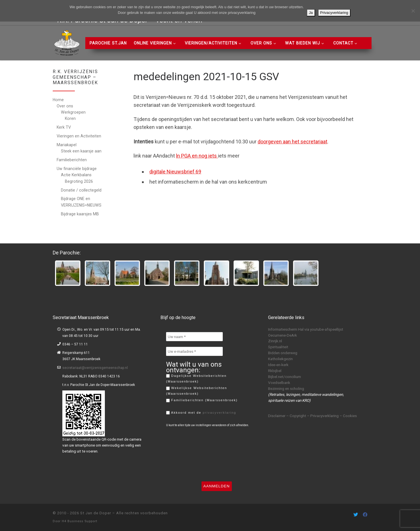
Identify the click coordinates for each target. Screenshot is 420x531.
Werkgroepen (73, 112)
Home (58, 100)
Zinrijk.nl (275, 341)
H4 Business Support (79, 521)
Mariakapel (67, 145)
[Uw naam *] (194, 337)
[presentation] (189, 454)
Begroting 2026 (79, 181)
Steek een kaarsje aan (81, 151)
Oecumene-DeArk (283, 335)
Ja (311, 13)
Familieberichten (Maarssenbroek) (202, 400)
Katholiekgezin (280, 359)
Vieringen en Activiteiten (79, 136)
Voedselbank (279, 383)
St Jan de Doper (96, 513)
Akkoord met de (201, 413)
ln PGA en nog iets (197, 156)
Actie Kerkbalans (76, 175)
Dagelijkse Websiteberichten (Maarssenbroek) (196, 379)
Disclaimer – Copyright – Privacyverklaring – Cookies (312, 416)
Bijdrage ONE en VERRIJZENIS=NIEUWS (81, 202)
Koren (70, 118)
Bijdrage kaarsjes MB (80, 214)
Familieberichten (72, 160)
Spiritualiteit (278, 347)
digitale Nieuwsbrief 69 (175, 172)
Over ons (65, 106)
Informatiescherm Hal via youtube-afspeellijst (306, 329)
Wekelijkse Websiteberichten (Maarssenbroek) (197, 391)
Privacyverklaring (334, 13)
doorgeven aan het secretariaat (292, 142)
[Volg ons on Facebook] (365, 515)
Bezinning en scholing (286, 388)
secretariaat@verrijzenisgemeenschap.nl (95, 368)
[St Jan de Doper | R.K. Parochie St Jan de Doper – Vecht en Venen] (67, 42)
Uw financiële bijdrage (77, 169)
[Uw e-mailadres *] (194, 351)
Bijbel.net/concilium (285, 377)
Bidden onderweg (283, 353)
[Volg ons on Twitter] (356, 515)
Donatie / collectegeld (81, 190)
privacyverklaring (219, 413)
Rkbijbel (275, 371)
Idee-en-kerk (278, 365)
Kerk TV (64, 127)
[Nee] (413, 11)
